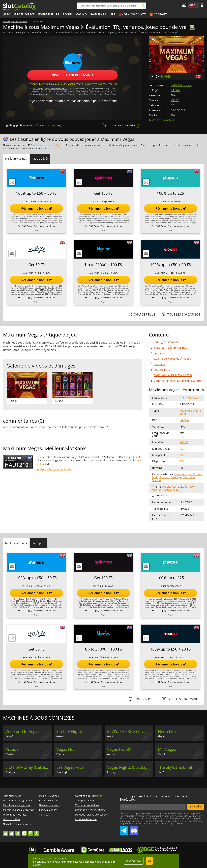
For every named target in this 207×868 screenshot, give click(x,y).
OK (149, 861)
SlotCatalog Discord (134, 829)
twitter (18, 832)
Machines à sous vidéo (190, 412)
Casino (81, 14)
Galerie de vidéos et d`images (172, 359)
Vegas (176, 490)
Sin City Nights (70, 731)
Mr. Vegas (167, 749)
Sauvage (176, 477)
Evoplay (111, 772)
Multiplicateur (161, 477)
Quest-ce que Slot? (88, 796)
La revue (159, 353)
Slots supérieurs (12, 796)
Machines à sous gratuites (18, 801)
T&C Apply (38, 88)
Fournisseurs (49, 14)
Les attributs (162, 370)
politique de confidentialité (90, 810)
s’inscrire (196, 806)
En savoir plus (134, 861)
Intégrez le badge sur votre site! (55, 469)
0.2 (182, 449)
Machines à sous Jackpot (17, 805)
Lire (112, 14)
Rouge (167, 490)
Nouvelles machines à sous (18, 824)
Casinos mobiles (48, 810)
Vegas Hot (66, 749)
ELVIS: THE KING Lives (127, 731)
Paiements (98, 14)
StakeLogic (62, 772)
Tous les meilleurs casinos (170, 348)
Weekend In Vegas (22, 731)
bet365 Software (181, 85)
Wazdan (10, 754)
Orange (157, 490)
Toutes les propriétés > (162, 120)
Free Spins (181, 474)
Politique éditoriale (86, 819)
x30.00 (175, 100)
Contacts (44, 815)
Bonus (68, 14)
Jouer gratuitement (166, 342)
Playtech (163, 736)
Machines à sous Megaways (19, 810)
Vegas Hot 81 (119, 749)
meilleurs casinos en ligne (47, 145)
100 (182, 455)
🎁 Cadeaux (158, 14)
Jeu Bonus (195, 474)
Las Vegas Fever (71, 767)
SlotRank (159, 364)
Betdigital (11, 772)
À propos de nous (85, 801)
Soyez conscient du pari (56, 88)
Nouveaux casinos (49, 805)
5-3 (182, 461)
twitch (30, 832)
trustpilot (37, 832)
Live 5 (161, 772)
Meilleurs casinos (49, 796)
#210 (67, 460)
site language (191, 5)
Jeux (7, 14)
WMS (110, 736)
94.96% (175, 90)
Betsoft (9, 736)
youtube (12, 832)
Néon (192, 487)
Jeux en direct (24, 14)
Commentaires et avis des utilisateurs (178, 381)
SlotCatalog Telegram (124, 829)
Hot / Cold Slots (134, 14)
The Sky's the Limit (175, 767)
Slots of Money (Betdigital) (29, 767)
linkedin (6, 832)
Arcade (12, 749)
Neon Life (167, 731)
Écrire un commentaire (122, 125)
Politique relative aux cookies (92, 815)
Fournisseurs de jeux (15, 815)
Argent (167, 487)
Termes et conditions (87, 805)
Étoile (184, 487)
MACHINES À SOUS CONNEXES (173, 375)
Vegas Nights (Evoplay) (128, 767)
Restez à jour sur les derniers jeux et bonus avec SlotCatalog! (154, 798)
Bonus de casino (48, 801)
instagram (24, 832)
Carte (176, 487)
